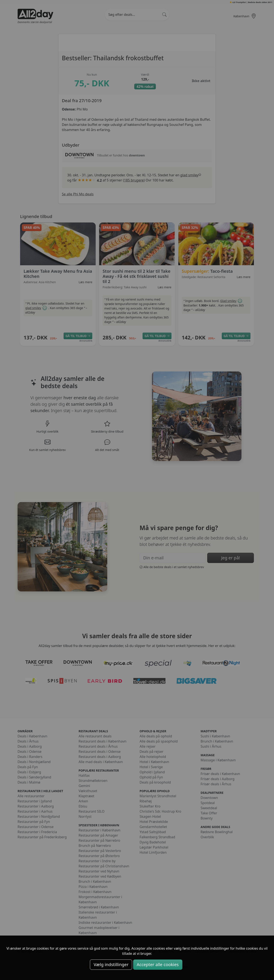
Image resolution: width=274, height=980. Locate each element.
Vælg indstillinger (111, 965)
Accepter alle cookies (158, 965)
